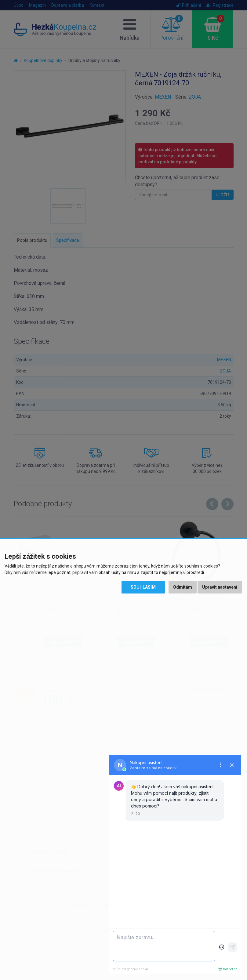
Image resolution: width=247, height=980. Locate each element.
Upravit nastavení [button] (220, 587)
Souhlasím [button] (143, 587)
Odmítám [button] (183, 587)
